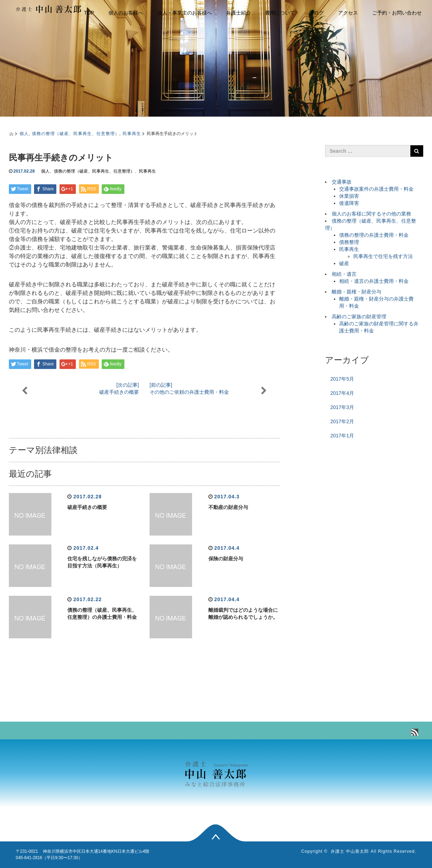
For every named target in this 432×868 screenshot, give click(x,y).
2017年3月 (342, 407)
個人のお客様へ (126, 13)
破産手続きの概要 (87, 507)
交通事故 (342, 182)
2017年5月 (342, 379)
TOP (89, 13)
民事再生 (132, 134)
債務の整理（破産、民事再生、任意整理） (76, 134)
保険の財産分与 (226, 559)
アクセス (348, 13)
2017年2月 (342, 421)
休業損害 (349, 196)
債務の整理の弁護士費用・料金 (374, 235)
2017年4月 (342, 393)
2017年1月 (342, 436)
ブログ (316, 13)
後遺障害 (349, 203)
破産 (344, 263)
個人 (24, 134)
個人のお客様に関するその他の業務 (371, 214)
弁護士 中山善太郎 (350, 851)
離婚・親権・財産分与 (357, 292)
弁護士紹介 (239, 13)
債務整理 (349, 242)
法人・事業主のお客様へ (185, 13)
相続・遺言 (344, 274)
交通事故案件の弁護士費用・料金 (376, 189)
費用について (280, 13)
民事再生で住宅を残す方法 (383, 256)
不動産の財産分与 (228, 507)
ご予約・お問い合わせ (397, 13)
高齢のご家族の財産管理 (359, 317)
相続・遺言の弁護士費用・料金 (374, 281)
